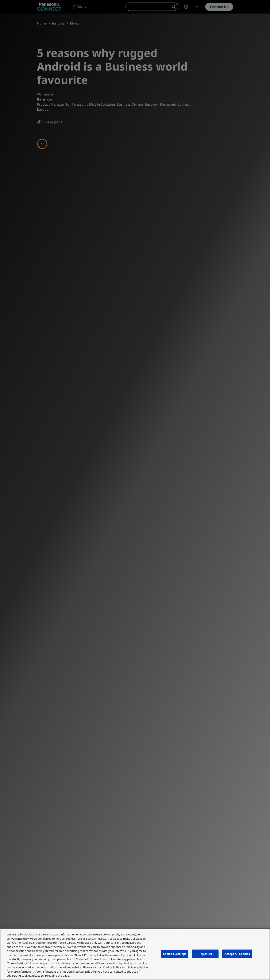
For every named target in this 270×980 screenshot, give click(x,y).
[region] (135, 954)
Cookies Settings (175, 954)
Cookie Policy (112, 967)
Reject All (205, 954)
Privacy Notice (138, 967)
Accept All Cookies (237, 954)
